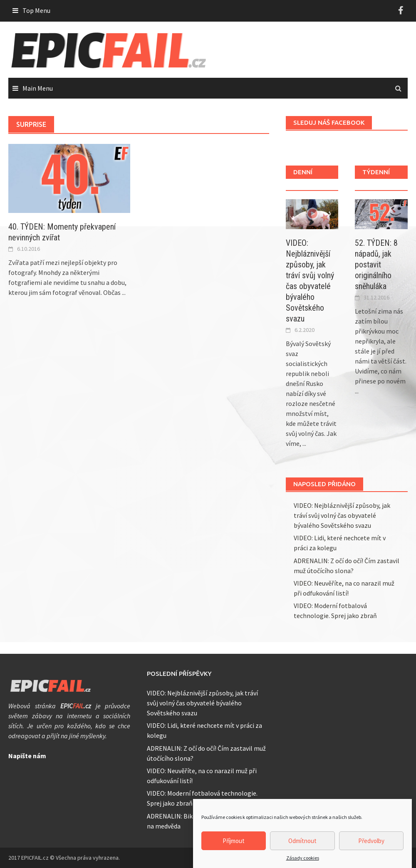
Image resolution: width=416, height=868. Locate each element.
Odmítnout (302, 843)
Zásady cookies (303, 860)
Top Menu (36, 10)
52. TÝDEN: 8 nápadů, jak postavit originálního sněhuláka (376, 265)
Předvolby (371, 843)
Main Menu (38, 88)
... (124, 292)
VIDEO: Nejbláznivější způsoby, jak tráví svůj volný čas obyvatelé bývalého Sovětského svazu (342, 515)
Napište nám (27, 756)
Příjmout (234, 843)
